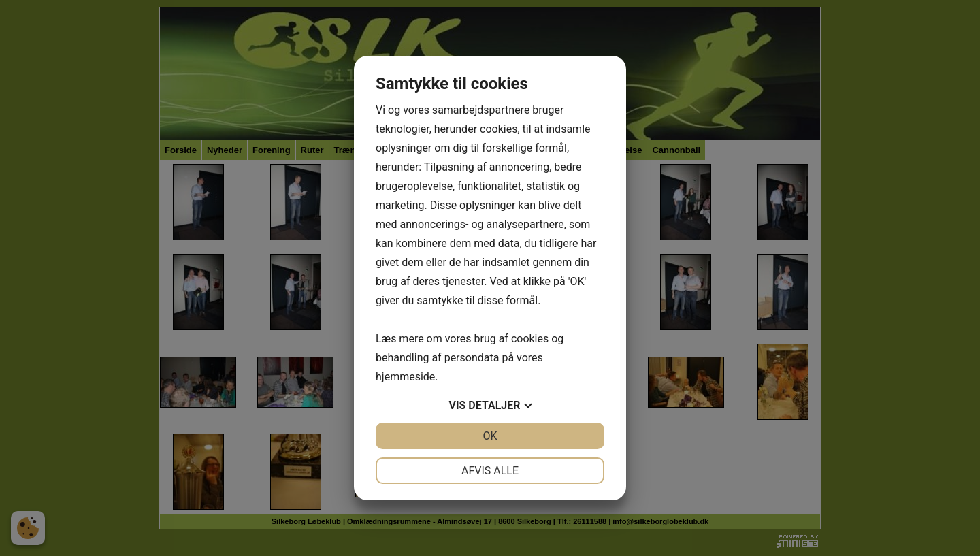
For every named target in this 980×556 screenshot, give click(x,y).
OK (490, 436)
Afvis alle (490, 471)
